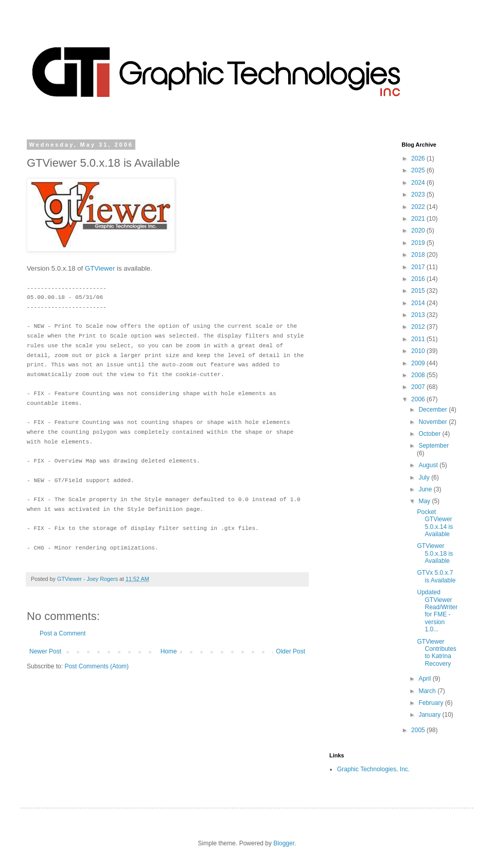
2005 (419, 730)
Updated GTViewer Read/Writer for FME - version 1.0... (437, 611)
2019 (419, 243)
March (428, 691)
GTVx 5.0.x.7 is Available (436, 576)
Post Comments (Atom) (96, 666)
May (425, 501)
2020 (419, 231)
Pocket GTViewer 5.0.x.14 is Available (435, 523)
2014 (419, 303)
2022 (419, 207)
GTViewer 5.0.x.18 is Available (435, 553)
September (434, 446)
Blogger (284, 843)
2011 (419, 339)
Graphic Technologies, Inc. (373, 769)
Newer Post (45, 651)
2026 (419, 158)
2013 (419, 315)
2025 (419, 170)
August (429, 465)
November (434, 422)
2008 (419, 375)
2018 (419, 255)
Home (169, 651)
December (434, 410)
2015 (419, 291)
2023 (419, 194)
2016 (419, 279)
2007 (419, 387)
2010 (419, 351)
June (426, 489)
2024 (419, 183)
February (431, 703)
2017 (419, 267)
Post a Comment (63, 633)
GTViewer (100, 268)
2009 (419, 363)
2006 (419, 399)
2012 (419, 327)
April (425, 679)
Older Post (290, 651)
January (430, 715)
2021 (419, 219)
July (425, 477)
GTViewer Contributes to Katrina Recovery (436, 653)
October (430, 434)
